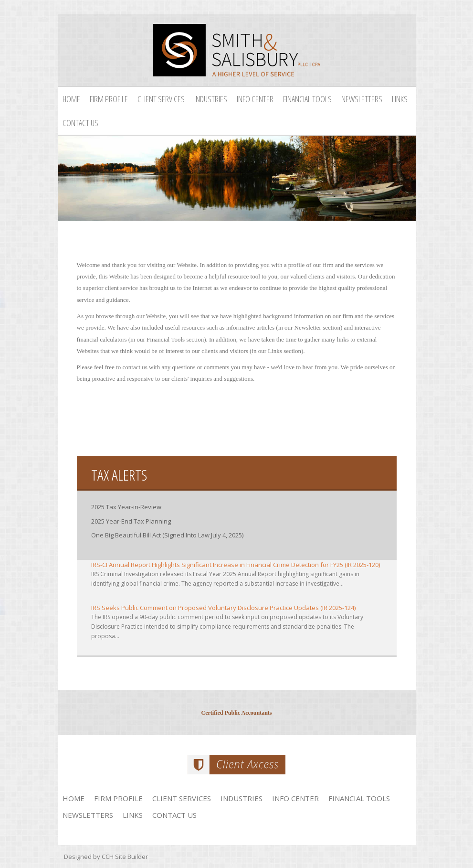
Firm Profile (109, 99)
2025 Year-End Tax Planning (131, 521)
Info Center (255, 99)
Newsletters (362, 99)
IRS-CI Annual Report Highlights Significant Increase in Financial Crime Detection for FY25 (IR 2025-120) (236, 565)
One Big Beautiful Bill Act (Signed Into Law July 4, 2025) (167, 535)
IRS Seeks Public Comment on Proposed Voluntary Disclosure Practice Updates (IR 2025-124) (223, 608)
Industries (211, 99)
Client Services (161, 99)
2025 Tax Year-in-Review (126, 507)
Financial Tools (307, 99)
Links (400, 99)
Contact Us (80, 123)
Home (71, 99)
